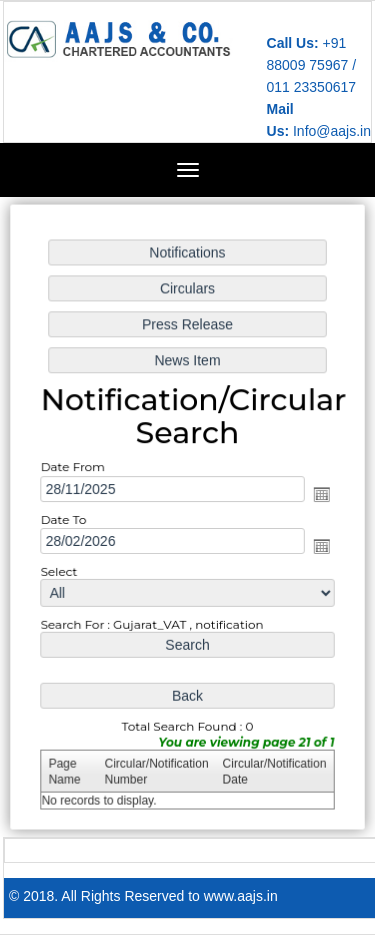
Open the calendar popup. (319, 494)
